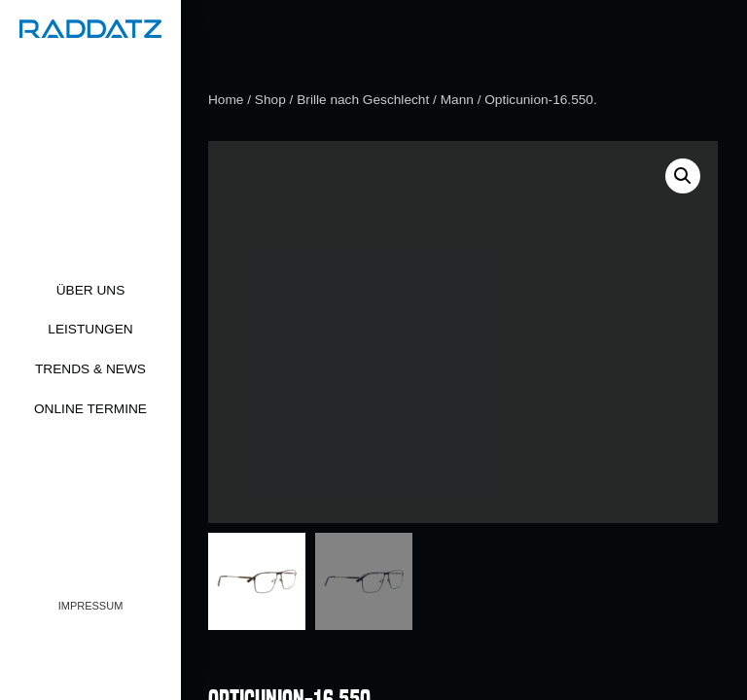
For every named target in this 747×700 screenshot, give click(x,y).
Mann (457, 100)
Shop (270, 100)
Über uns (91, 290)
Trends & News (90, 369)
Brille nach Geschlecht (363, 100)
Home (226, 100)
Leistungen (90, 329)
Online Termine (90, 409)
